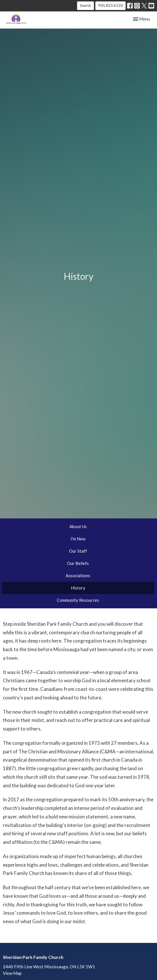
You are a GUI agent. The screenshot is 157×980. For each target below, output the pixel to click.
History (78, 588)
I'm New (78, 539)
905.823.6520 (110, 5)
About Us (78, 526)
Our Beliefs (78, 563)
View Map (12, 973)
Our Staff (78, 551)
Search (85, 5)
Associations (78, 575)
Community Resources (78, 600)
